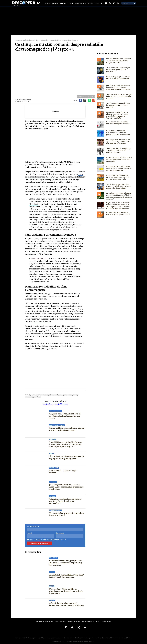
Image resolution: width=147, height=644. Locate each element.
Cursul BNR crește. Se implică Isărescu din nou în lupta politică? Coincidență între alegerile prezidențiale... (66, 441)
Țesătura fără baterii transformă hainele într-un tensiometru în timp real (119, 98)
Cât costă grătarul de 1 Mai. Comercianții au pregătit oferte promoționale (66, 454)
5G (30, 392)
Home (17, 42)
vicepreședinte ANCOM (45, 232)
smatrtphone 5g (71, 392)
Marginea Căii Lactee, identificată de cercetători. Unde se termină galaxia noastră (65, 413)
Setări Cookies (106, 618)
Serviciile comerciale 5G (39, 260)
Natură (70, 4)
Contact (97, 618)
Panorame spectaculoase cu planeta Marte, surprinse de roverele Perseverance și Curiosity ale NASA (119, 117)
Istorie (90, 4)
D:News (48, 4)
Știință (55, 4)
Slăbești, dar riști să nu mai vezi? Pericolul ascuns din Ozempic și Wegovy (67, 601)
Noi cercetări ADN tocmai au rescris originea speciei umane (118, 215)
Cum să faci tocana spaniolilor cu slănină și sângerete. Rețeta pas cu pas (67, 426)
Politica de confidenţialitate (45, 618)
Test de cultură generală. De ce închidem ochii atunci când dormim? (118, 107)
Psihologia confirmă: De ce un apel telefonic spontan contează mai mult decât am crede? (118, 143)
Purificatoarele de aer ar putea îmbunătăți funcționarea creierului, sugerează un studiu (118, 89)
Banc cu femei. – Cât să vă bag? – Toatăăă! (67, 467)
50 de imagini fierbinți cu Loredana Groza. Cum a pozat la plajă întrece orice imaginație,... (66, 484)
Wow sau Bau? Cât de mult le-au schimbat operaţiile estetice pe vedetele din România (67, 588)
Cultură (62, 4)
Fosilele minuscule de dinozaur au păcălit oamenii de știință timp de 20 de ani (119, 62)
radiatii (34, 392)
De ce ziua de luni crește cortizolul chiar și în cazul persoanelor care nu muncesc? (119, 134)
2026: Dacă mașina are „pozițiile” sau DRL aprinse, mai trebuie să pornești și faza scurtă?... (67, 559)
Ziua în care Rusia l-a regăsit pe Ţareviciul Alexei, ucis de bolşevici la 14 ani (119, 152)
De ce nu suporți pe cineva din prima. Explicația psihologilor (118, 79)
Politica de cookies (61, 618)
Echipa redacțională (87, 618)
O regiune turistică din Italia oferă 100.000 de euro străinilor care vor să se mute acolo (119, 179)
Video (96, 4)
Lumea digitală (80, 4)
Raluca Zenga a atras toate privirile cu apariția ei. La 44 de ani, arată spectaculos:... (65, 498)
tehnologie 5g (80, 392)
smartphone (61, 392)
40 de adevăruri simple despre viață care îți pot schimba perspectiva (118, 71)
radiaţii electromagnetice (44, 392)
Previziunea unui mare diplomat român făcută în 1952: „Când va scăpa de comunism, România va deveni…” (119, 198)
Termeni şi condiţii (74, 618)
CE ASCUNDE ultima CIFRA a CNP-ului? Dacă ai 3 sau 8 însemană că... (66, 573)
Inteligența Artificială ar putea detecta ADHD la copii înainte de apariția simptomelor (119, 170)
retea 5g (55, 392)
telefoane (28, 394)
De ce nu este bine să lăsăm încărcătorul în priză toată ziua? (118, 125)
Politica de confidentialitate (53, 536)
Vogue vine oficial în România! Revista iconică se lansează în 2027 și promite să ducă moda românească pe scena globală (118, 208)
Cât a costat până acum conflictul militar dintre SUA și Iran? (66, 511)
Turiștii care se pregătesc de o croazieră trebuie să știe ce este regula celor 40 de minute (118, 188)
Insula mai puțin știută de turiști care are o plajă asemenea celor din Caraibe (119, 161)
